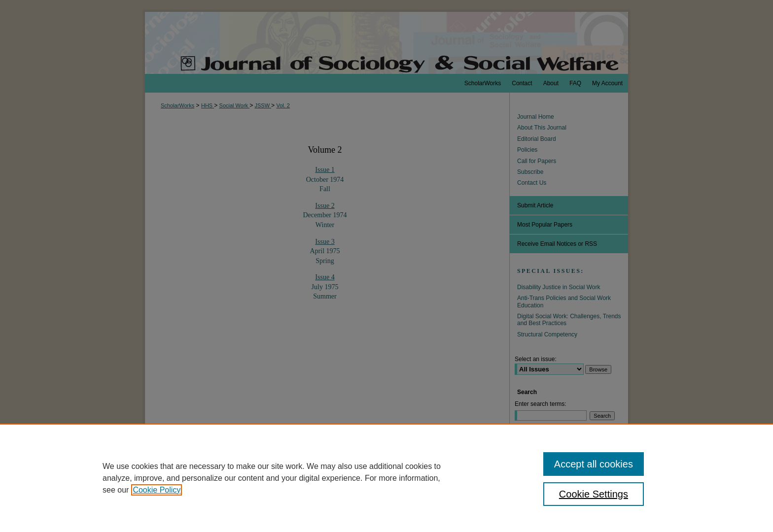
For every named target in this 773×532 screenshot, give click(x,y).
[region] (386, 478)
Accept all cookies (594, 464)
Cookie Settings (594, 494)
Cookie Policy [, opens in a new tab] (157, 490)
